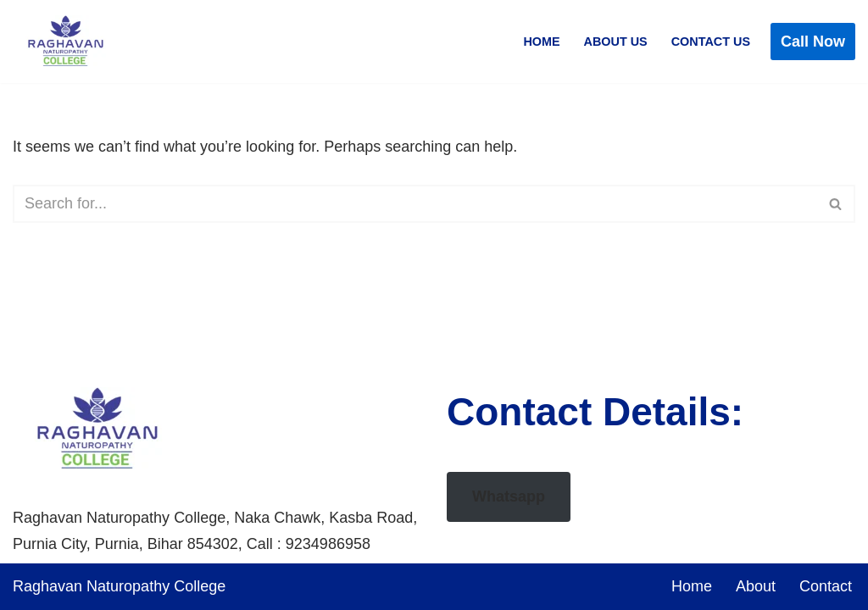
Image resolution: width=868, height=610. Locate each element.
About (756, 586)
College (200, 586)
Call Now (813, 42)
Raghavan (50, 586)
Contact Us (711, 42)
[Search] (415, 204)
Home (541, 42)
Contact (826, 586)
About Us (616, 42)
